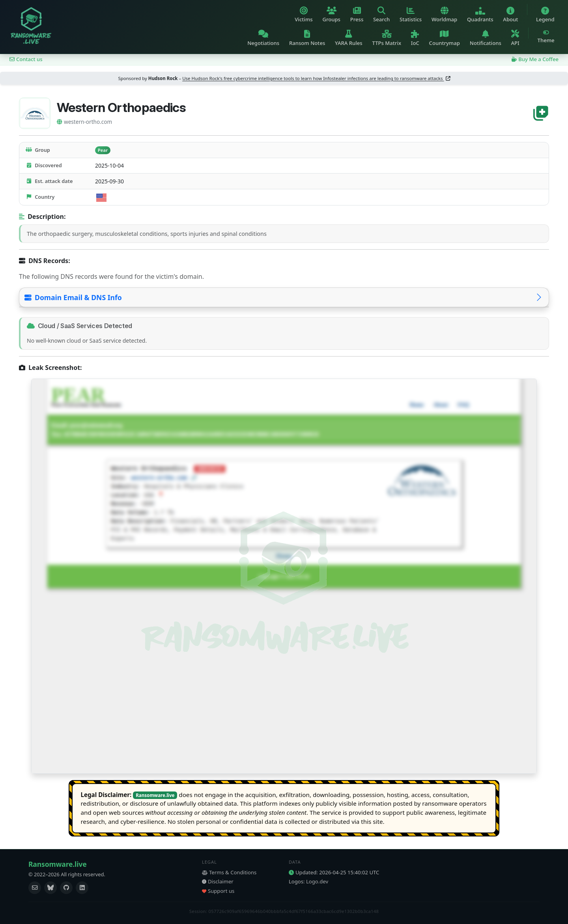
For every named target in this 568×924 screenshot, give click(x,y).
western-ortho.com (84, 122)
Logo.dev (317, 881)
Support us (218, 891)
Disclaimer (218, 881)
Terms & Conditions (229, 872)
